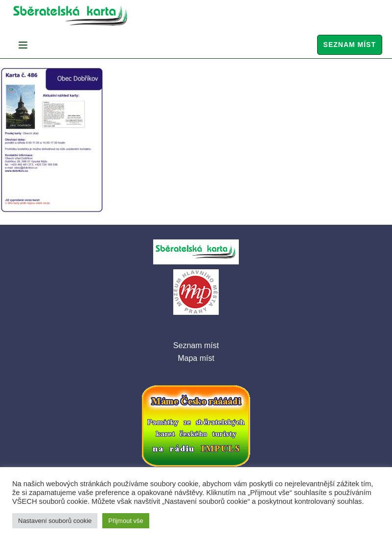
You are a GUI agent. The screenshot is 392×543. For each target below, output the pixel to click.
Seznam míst (350, 45)
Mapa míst (196, 358)
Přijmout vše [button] (126, 521)
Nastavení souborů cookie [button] (55, 521)
